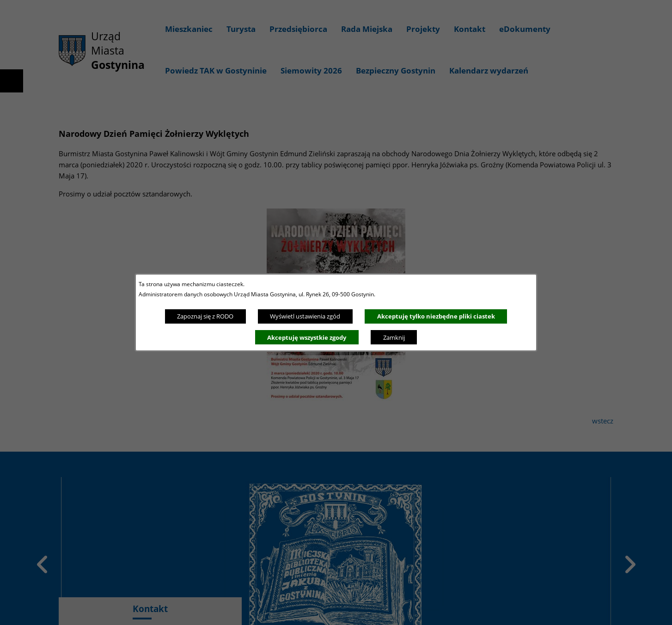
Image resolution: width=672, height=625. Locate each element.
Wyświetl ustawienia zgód (305, 316)
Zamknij (394, 337)
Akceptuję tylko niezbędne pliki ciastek (436, 316)
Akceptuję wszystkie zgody (307, 337)
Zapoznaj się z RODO (205, 316)
